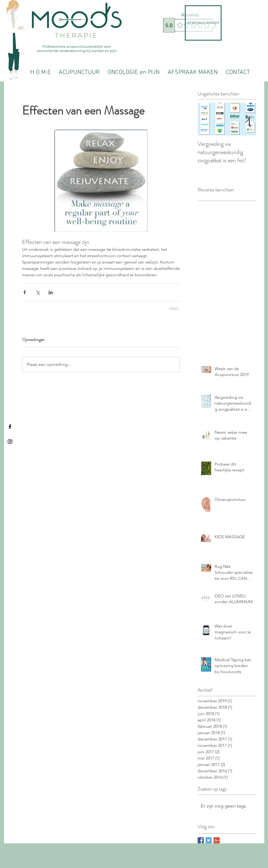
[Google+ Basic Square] (217, 840)
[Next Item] (248, 119)
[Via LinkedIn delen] (51, 292)
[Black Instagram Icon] (10, 442)
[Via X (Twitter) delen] (38, 292)
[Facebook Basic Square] (201, 840)
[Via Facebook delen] (25, 292)
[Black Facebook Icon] (10, 427)
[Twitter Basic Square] (209, 840)
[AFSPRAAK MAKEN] (203, 23)
